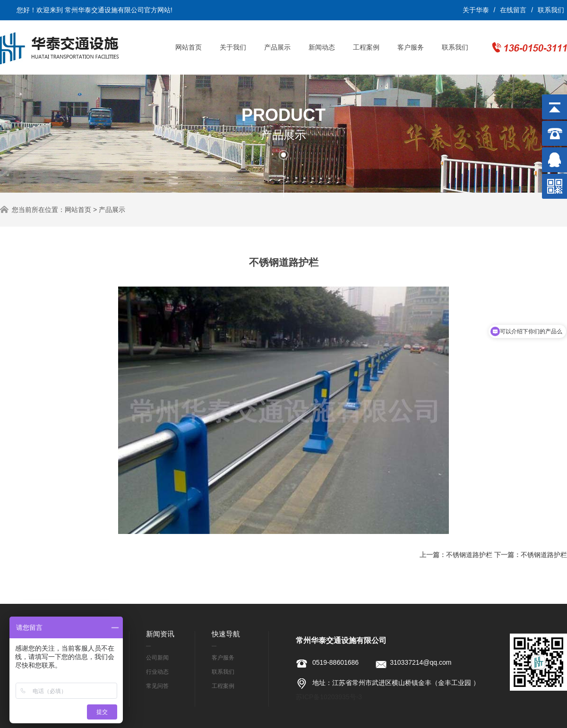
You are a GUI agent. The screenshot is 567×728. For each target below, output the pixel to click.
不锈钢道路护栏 (469, 555)
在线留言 (513, 10)
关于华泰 (476, 10)
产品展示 (277, 47)
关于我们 (233, 47)
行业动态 (157, 672)
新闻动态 (322, 47)
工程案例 (366, 47)
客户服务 (411, 47)
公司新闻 (157, 658)
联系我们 (551, 10)
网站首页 (189, 47)
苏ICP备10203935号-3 (329, 697)
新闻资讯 (160, 634)
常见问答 (157, 686)
